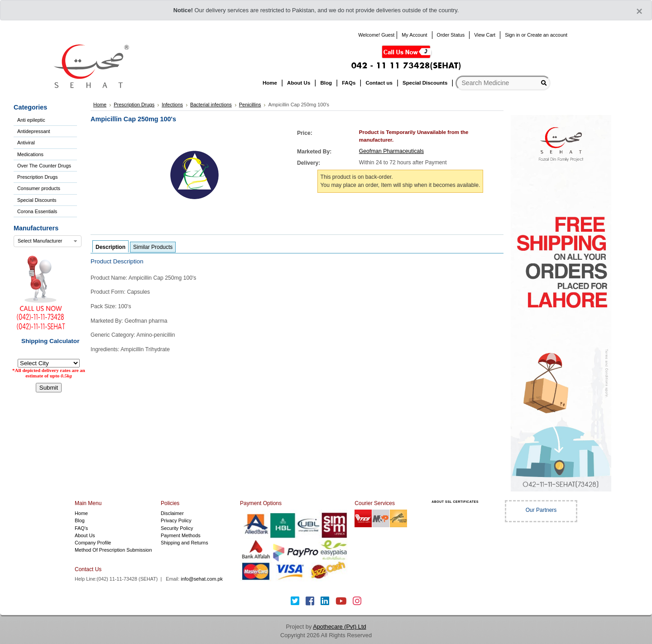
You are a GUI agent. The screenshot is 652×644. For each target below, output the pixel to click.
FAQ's (81, 528)
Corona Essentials (37, 211)
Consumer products (39, 188)
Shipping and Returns (185, 543)
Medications (30, 154)
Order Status (451, 35)
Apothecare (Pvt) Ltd (339, 627)
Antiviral (26, 143)
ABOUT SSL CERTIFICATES (455, 502)
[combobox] (48, 241)
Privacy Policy (176, 520)
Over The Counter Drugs (44, 166)
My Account (414, 35)
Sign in (512, 35)
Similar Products (153, 247)
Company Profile (93, 543)
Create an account (547, 35)
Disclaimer (172, 513)
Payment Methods (181, 535)
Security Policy (177, 528)
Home (81, 513)
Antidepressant (34, 131)
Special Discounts (37, 200)
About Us (85, 535)
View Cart (485, 35)
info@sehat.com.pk (202, 579)
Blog (80, 520)
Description (110, 247)
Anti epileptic (31, 120)
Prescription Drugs (37, 177)
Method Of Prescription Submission (113, 550)
